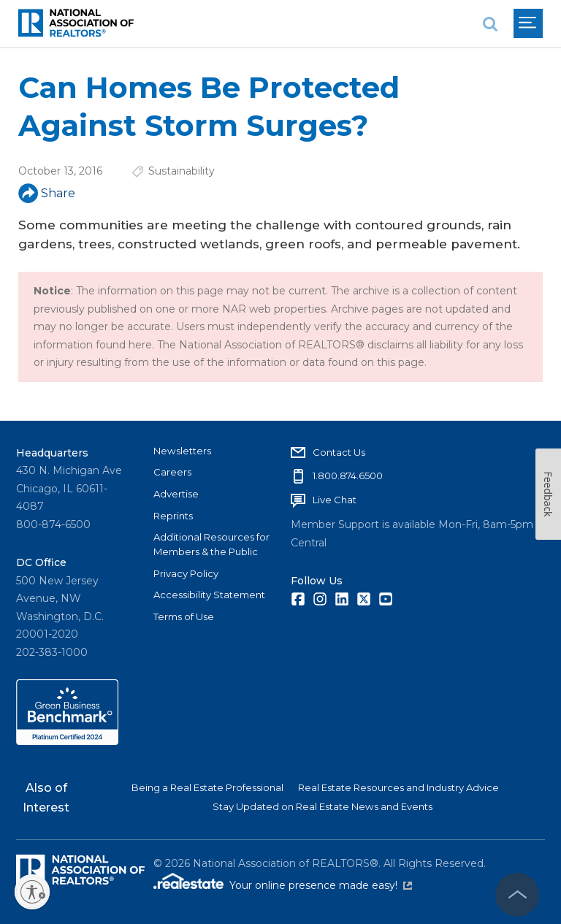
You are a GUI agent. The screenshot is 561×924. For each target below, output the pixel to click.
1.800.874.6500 (348, 476)
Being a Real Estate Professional (207, 787)
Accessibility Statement (209, 595)
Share (47, 193)
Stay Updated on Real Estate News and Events (323, 806)
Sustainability (182, 171)
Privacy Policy (186, 573)
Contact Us (339, 452)
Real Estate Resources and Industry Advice (398, 787)
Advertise (176, 494)
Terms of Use (184, 616)
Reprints (173, 516)
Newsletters (182, 451)
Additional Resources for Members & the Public (211, 544)
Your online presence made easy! (321, 885)
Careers (172, 472)
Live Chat (335, 500)
